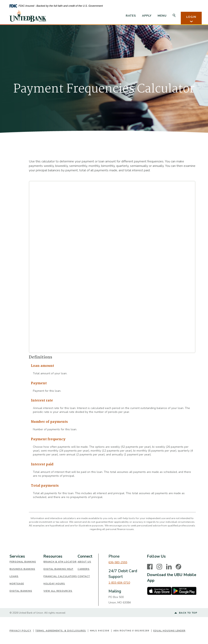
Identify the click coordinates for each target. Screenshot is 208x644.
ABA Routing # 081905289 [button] (131, 631)
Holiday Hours (54, 584)
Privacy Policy (20, 631)
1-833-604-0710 (119, 583)
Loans (14, 576)
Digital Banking (21, 591)
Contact (84, 576)
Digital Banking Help (58, 569)
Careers (84, 569)
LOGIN (191, 19)
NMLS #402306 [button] (100, 631)
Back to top (186, 613)
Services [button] (17, 556)
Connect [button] (85, 556)
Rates (131, 16)
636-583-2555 (118, 562)
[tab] (27, 557)
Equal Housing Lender (169, 631)
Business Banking (22, 569)
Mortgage (17, 584)
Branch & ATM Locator (60, 562)
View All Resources (58, 591)
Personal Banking (23, 562)
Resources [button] (53, 556)
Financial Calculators (60, 576)
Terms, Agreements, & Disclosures (61, 631)
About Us (84, 562)
